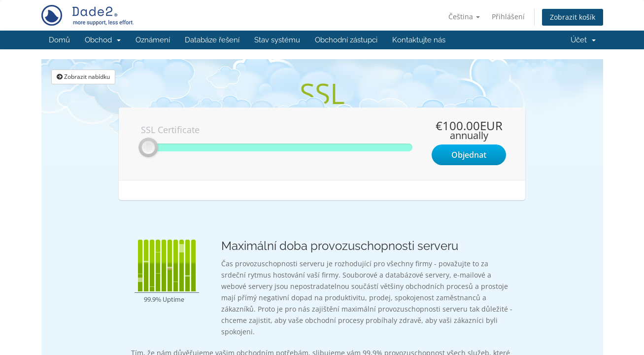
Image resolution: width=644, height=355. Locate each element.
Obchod (103, 40)
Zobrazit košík (573, 17)
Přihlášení (508, 17)
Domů (59, 40)
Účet (583, 40)
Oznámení (153, 40)
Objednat (469, 155)
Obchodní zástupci (346, 40)
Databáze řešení (212, 40)
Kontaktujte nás (419, 40)
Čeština (464, 17)
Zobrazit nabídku (83, 77)
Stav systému (277, 40)
